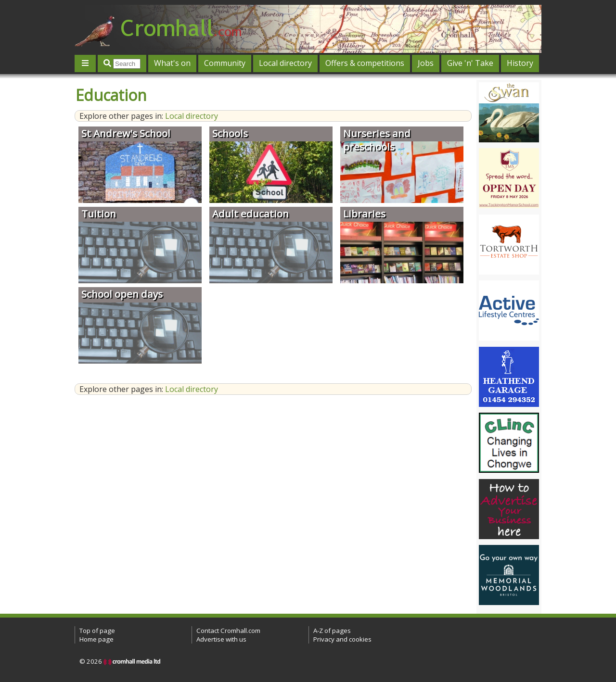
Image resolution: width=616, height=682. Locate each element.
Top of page (97, 631)
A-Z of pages (332, 631)
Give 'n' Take (470, 63)
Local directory (285, 63)
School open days (122, 294)
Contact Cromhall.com (228, 631)
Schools (230, 133)
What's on (172, 63)
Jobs (426, 63)
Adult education (250, 214)
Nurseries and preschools (377, 140)
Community (225, 63)
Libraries (364, 214)
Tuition (99, 214)
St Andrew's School (126, 133)
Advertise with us (221, 639)
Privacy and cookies (342, 639)
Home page (96, 639)
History (520, 63)
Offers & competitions (365, 63)
